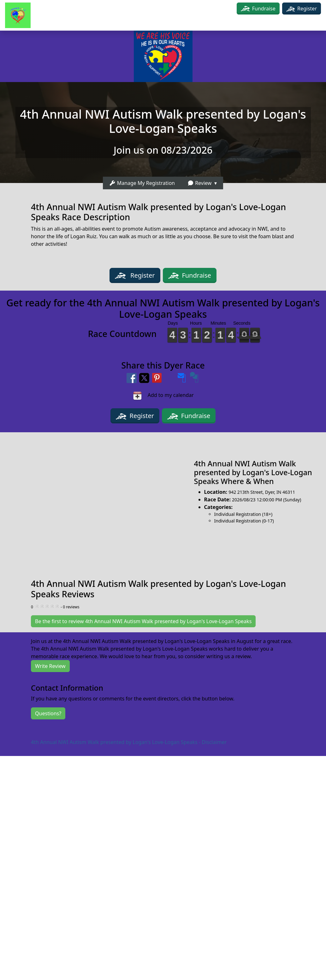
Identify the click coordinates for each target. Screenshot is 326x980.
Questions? (48, 713)
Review (199, 183)
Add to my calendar (163, 396)
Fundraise (264, 9)
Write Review (50, 666)
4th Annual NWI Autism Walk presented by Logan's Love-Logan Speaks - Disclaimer (129, 742)
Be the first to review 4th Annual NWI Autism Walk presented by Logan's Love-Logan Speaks (143, 621)
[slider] (47, 606)
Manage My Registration (142, 183)
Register (302, 9)
